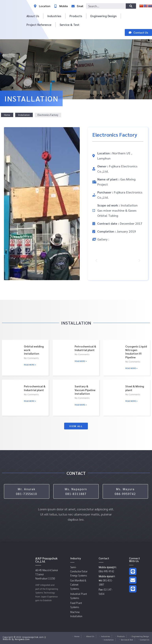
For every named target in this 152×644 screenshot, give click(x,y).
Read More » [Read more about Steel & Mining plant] (131, 401)
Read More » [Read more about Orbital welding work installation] (30, 365)
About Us (33, 16)
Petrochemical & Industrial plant (85, 348)
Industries (54, 16)
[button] (96, 261)
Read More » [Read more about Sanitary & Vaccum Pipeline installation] (81, 405)
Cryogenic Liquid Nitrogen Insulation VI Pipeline (136, 352)
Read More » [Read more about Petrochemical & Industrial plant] (81, 361)
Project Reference (39, 25)
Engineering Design (104, 16)
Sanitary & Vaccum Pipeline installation (85, 390)
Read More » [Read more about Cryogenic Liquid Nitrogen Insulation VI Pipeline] (131, 368)
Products (76, 16)
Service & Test (69, 25)
